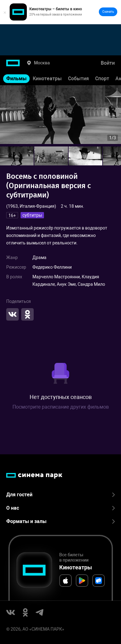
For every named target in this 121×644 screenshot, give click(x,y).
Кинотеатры (47, 79)
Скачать (108, 12)
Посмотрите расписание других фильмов (61, 407)
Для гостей (60, 495)
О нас (60, 508)
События (78, 79)
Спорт (102, 79)
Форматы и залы (60, 521)
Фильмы (16, 79)
